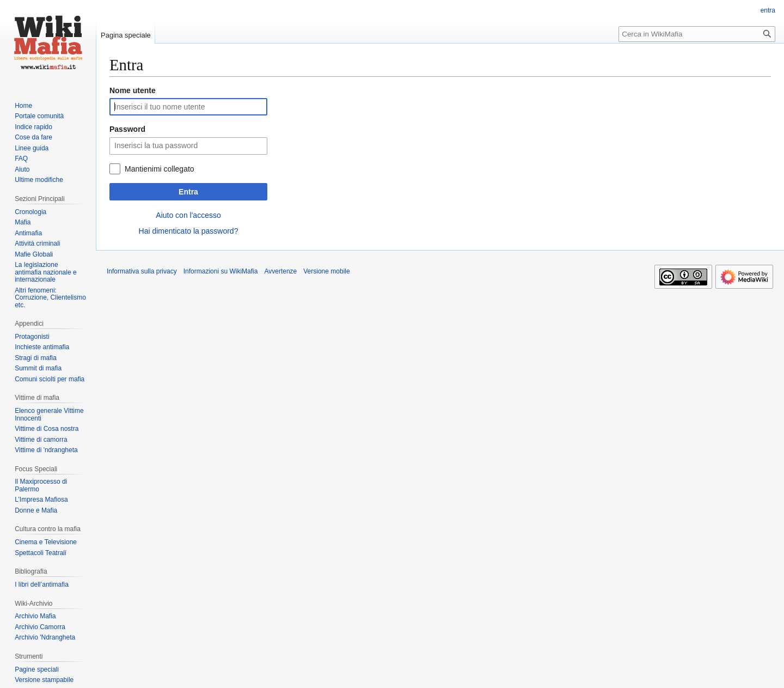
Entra (188, 192)
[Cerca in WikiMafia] (697, 34)
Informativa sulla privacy (142, 271)
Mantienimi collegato (160, 169)
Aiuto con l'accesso (188, 215)
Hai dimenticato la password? (189, 231)
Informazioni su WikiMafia (221, 271)
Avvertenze (280, 271)
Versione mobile (326, 271)
